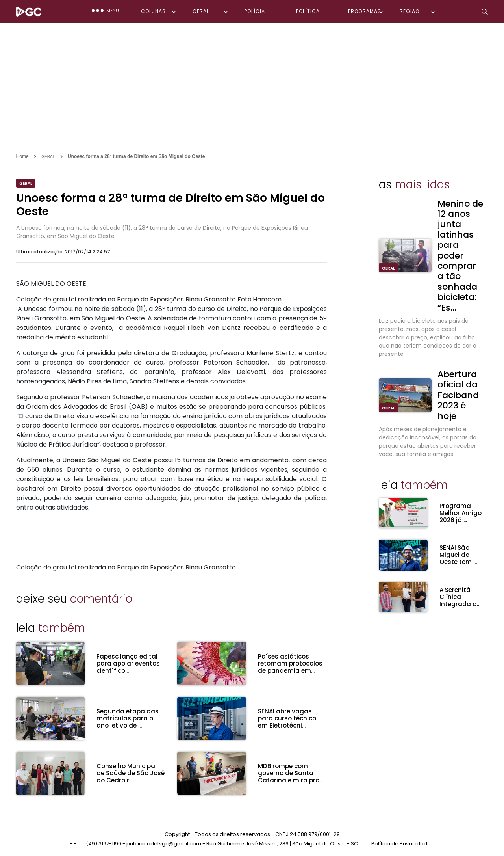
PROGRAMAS (365, 11)
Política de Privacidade (401, 840)
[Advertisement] (252, 82)
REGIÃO (409, 11)
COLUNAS (153, 11)
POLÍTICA (308, 11)
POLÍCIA (255, 11)
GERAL (201, 11)
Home (22, 156)
